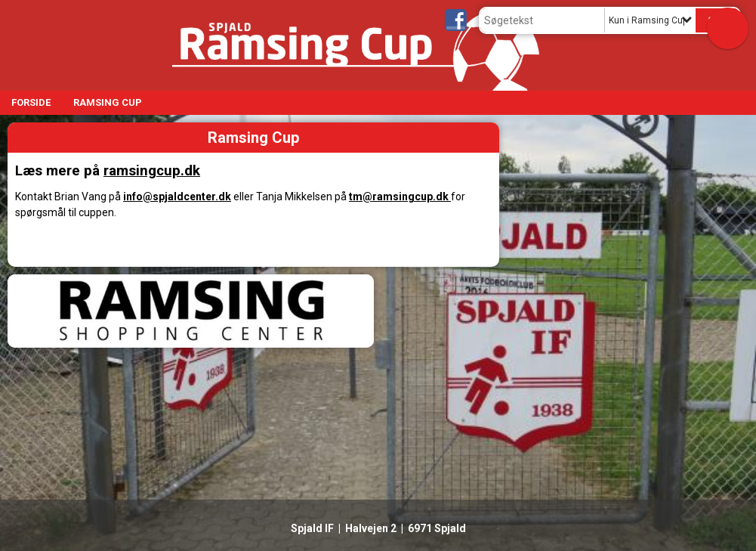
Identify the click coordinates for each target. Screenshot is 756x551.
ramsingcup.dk (152, 171)
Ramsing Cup (108, 102)
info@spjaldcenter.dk (177, 197)
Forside (31, 102)
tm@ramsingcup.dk (400, 197)
